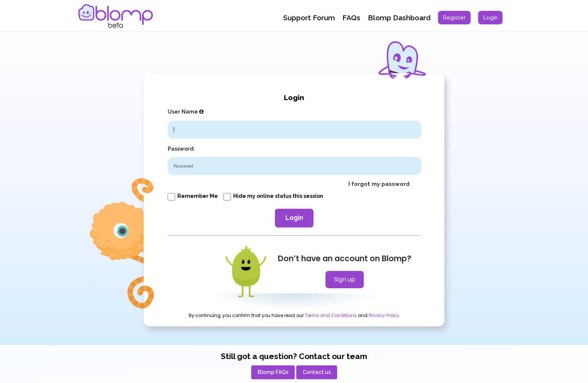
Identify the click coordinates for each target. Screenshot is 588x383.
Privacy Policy (384, 316)
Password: (181, 149)
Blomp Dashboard (399, 18)
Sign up (345, 279)
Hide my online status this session (273, 196)
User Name (187, 112)
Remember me (193, 196)
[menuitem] (454, 18)
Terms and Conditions (331, 316)
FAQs (351, 18)
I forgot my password (379, 184)
